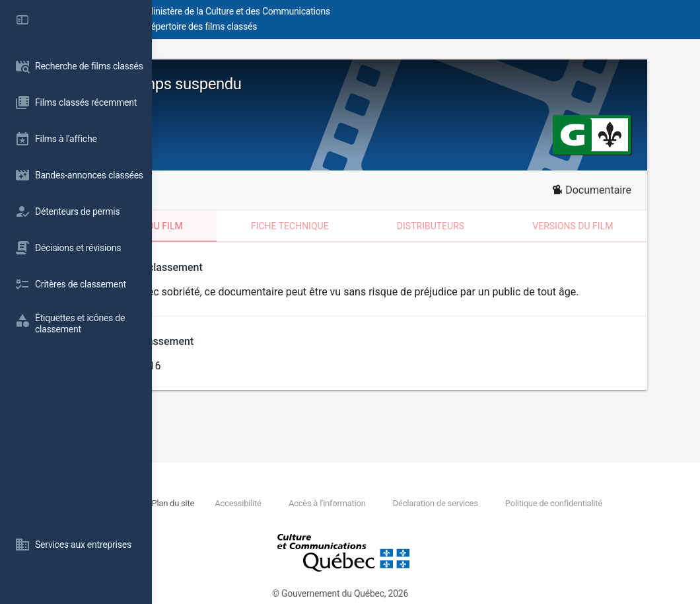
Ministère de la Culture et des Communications (390, 11)
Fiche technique (378, 226)
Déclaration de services (575, 503)
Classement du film (248, 226)
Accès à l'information (466, 503)
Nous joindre (251, 503)
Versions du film (612, 226)
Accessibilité (376, 503)
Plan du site (311, 503)
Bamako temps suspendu (281, 84)
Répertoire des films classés (353, 26)
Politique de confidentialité (283, 518)
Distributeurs (494, 226)
